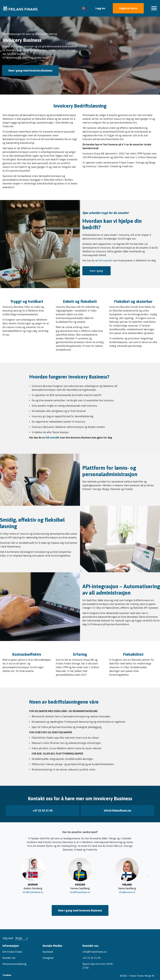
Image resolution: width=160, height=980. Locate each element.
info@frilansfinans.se (80, 889)
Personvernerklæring (14, 960)
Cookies (7, 972)
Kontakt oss (9, 954)
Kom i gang (96, 271)
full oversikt (105, 260)
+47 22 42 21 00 (43, 808)
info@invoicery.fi (127, 889)
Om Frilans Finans (12, 948)
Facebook (48, 948)
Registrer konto (128, 8)
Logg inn (100, 8)
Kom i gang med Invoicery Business (31, 71)
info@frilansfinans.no (117, 808)
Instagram (48, 954)
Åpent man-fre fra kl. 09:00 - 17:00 (98, 962)
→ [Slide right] (147, 873)
